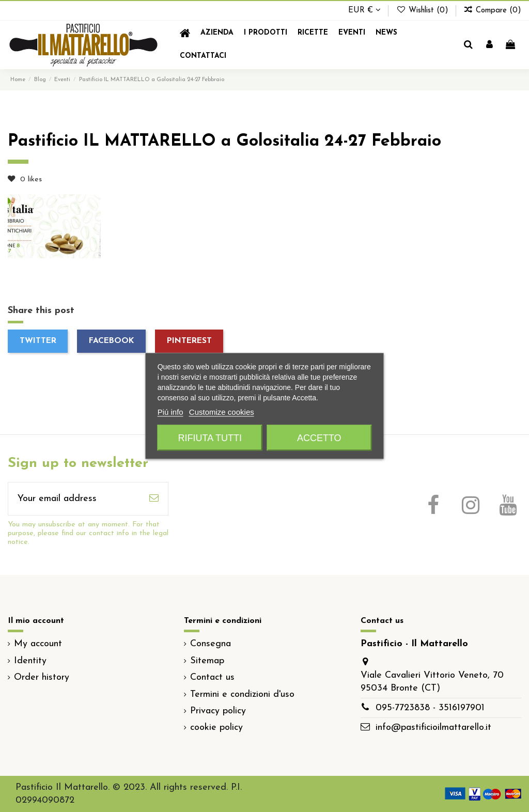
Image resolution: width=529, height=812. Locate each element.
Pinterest (189, 341)
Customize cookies (222, 412)
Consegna (211, 644)
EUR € (364, 11)
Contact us (212, 677)
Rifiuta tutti (210, 438)
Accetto (319, 438)
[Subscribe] (154, 499)
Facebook (112, 341)
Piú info (170, 412)
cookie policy (216, 728)
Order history (42, 677)
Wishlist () (423, 11)
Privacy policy (218, 711)
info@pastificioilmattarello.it (433, 728)
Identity (30, 661)
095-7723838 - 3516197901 (430, 708)
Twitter (38, 341)
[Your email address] (74, 499)
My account (38, 644)
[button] (266, 33)
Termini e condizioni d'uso (242, 694)
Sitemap (207, 661)
